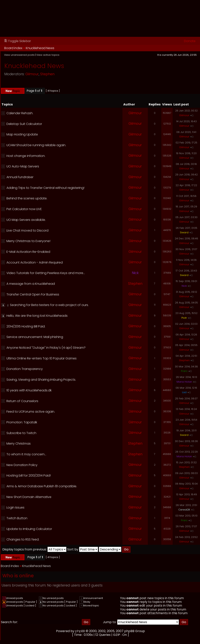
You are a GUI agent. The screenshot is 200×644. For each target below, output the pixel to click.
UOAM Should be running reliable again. (36, 145)
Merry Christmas (19, 444)
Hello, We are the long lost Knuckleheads (37, 316)
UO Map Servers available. (26, 220)
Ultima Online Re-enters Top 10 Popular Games (42, 358)
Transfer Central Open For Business (33, 294)
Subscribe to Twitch (21, 433)
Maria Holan (184, 382)
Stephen (47, 74)
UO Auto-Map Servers (23, 166)
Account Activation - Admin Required (35, 262)
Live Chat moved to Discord (27, 230)
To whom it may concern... (26, 454)
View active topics (48, 55)
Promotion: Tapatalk (22, 422)
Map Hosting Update (22, 134)
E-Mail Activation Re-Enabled (28, 252)
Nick (135, 273)
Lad (184, 392)
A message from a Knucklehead (31, 284)
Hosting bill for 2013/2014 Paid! (29, 475)
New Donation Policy (22, 465)
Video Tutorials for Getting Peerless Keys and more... (46, 273)
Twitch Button (17, 518)
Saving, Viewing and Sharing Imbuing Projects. (41, 380)
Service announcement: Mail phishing (35, 337)
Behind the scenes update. (27, 198)
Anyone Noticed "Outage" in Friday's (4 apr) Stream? (46, 348)
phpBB (80, 631)
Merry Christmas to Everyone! (28, 241)
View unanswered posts (19, 55)
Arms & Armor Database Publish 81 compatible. (42, 486)
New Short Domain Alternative (29, 497)
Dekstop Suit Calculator (24, 124)
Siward (184, 232)
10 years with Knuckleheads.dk (29, 390)
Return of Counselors (22, 401)
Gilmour (32, 74)
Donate (190, 41)
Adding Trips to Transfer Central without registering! (45, 188)
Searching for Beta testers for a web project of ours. (49, 305)
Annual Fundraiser (20, 177)
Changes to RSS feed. (23, 539)
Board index (13, 48)
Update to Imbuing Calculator (29, 529)
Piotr (184, 318)
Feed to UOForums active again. (31, 412)
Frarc (184, 371)
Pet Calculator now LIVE (24, 209)
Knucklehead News (40, 48)
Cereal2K (184, 510)
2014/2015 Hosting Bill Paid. (26, 326)
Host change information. (26, 156)
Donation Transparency (25, 369)
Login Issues (15, 507)
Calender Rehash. (20, 113)
